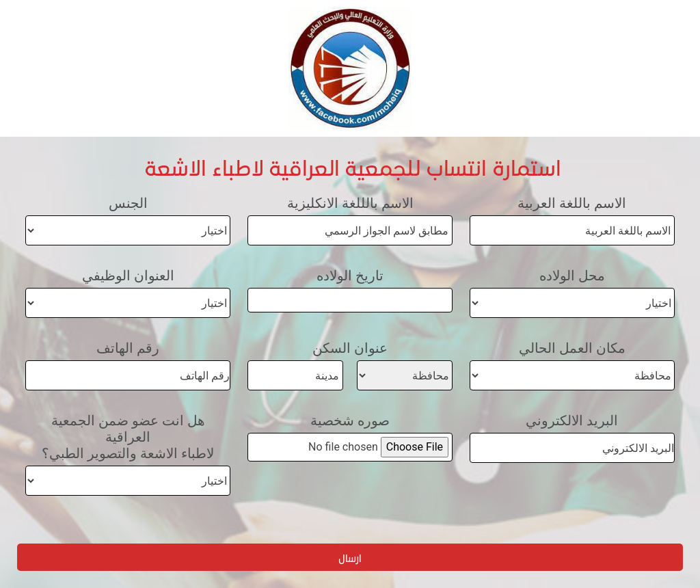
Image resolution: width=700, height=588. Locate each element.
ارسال (350, 558)
